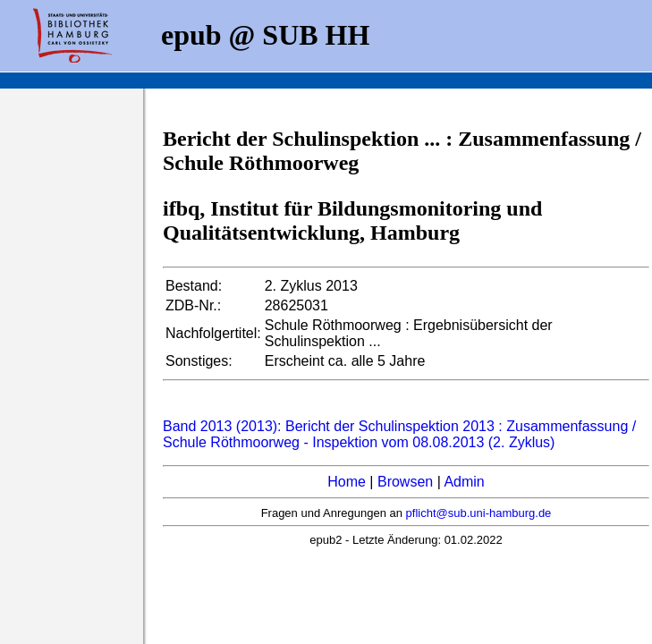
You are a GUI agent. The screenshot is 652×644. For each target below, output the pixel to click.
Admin (464, 482)
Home (347, 482)
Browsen (405, 482)
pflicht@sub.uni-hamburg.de (479, 513)
